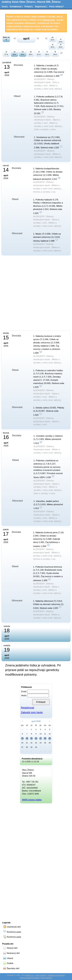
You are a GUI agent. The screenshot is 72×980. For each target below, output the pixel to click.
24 (41, 743)
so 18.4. (15, 53)
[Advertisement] (36, 862)
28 (27, 747)
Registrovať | (41, 7)
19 (50, 738)
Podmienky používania (56, 975)
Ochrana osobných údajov (29, 978)
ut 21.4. (39, 53)
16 (36, 738)
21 (27, 743)
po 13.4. (53, 38)
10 (41, 734)
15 (31, 738)
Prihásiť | (29, 7)
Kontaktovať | (16, 7)
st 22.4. (47, 53)
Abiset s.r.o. (30, 975)
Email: (24, 692)
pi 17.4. (6, 53)
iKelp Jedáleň (41, 975)
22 (31, 743)
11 (45, 734)
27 (22, 747)
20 (22, 743)
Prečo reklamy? (56, 7)
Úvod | (5, 7)
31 (27, 729)
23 (36, 743)
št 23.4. (55, 53)
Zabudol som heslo (32, 712)
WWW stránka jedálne (32, 800)
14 (27, 738)
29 (31, 747)
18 (45, 738)
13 (22, 738)
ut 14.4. (61, 40)
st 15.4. (53, 46)
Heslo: (24, 696)
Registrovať (49, 20)
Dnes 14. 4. (6, 38)
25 (45, 743)
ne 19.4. (23, 53)
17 (41, 738)
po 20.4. (31, 53)
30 (22, 729)
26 (50, 743)
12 (50, 734)
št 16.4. (61, 46)
